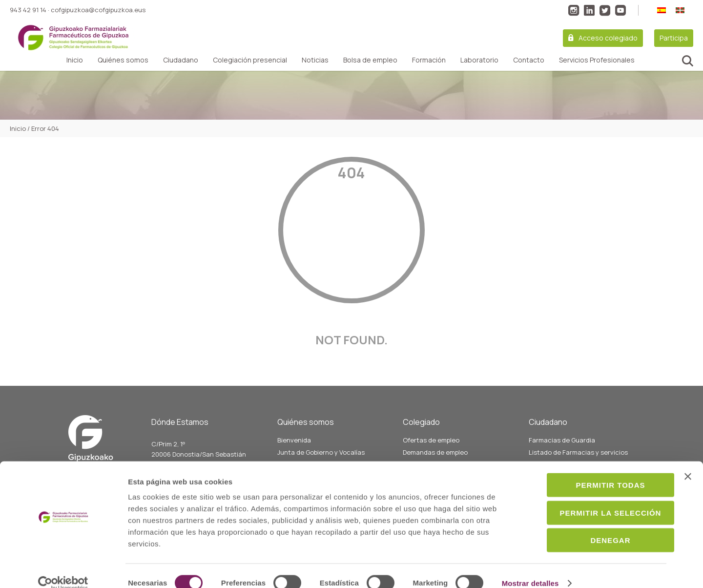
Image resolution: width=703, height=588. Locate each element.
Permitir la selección (597, 498)
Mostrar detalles (530, 569)
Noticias (315, 60)
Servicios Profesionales (597, 60)
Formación (429, 60)
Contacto (529, 60)
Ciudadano (181, 60)
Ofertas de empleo (431, 440)
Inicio (75, 60)
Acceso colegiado (608, 38)
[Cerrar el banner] (688, 462)
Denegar (597, 526)
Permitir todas (597, 471)
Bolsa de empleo (370, 60)
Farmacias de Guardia (562, 440)
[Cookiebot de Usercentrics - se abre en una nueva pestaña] (63, 569)
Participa (674, 38)
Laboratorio (479, 60)
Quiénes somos (123, 60)
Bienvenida (294, 440)
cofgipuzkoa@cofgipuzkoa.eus (98, 10)
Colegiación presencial (250, 60)
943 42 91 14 (28, 10)
